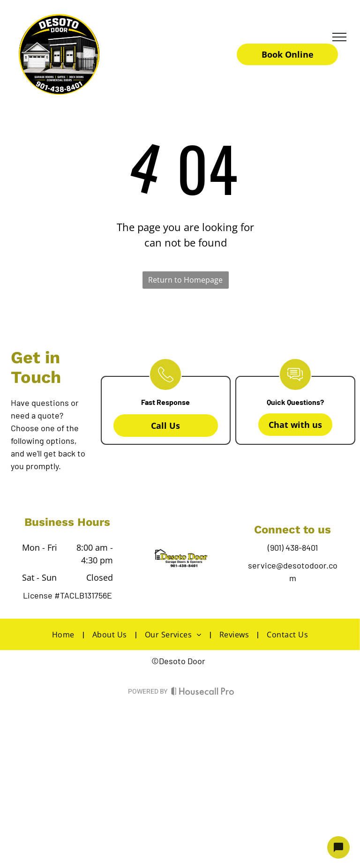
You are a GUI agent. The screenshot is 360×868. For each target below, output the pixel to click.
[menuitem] (65, 634)
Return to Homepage (185, 280)
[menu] (339, 37)
